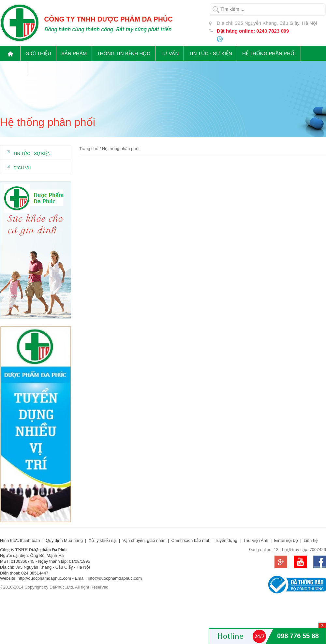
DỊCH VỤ (22, 168)
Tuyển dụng (226, 540)
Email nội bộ (286, 540)
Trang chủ (89, 149)
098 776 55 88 (298, 636)
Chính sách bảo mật (190, 540)
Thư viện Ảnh (255, 540)
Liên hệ (311, 540)
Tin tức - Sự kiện (32, 153)
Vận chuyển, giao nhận (144, 540)
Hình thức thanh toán (20, 540)
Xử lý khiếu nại (103, 540)
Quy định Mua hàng (64, 540)
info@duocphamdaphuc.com (115, 578)
